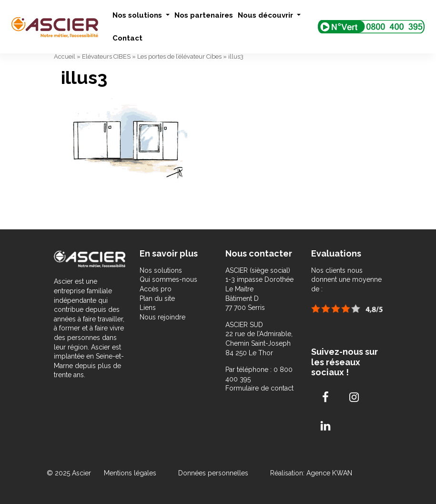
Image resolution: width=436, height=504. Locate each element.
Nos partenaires (204, 15)
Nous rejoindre (162, 317)
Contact (127, 38)
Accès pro (156, 289)
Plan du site (157, 298)
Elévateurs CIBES (106, 57)
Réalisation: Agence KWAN (311, 473)
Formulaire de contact (259, 388)
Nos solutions (138, 15)
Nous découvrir (266, 15)
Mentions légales (131, 473)
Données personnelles (213, 473)
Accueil (65, 57)
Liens (148, 308)
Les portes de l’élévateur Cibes (179, 57)
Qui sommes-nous (168, 279)
